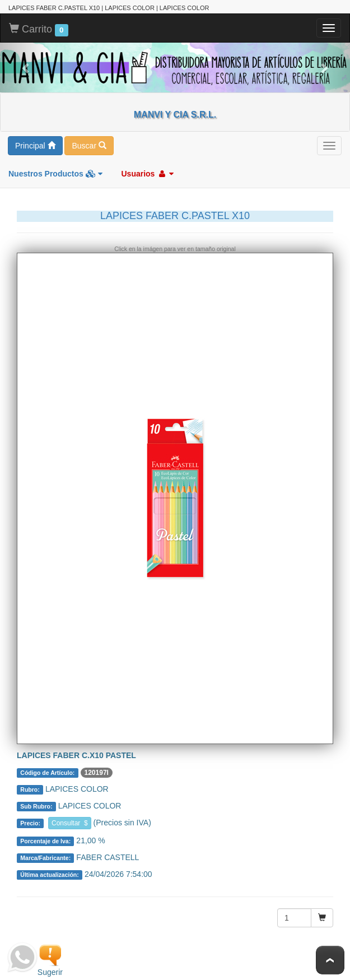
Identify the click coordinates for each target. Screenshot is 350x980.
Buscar (89, 146)
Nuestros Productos (55, 174)
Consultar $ (70, 823)
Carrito (39, 30)
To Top (330, 960)
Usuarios (147, 174)
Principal (35, 146)
